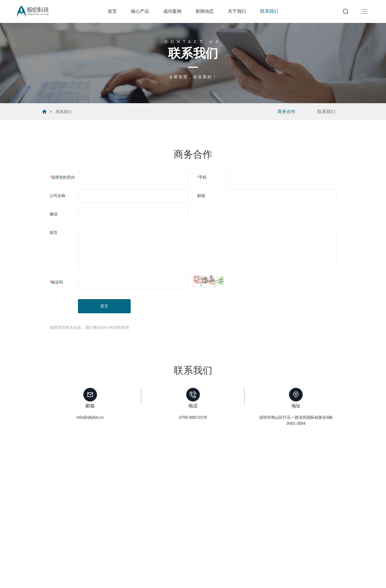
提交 (104, 306)
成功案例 (172, 11)
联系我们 (269, 11)
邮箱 (201, 196)
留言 (54, 232)
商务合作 (287, 112)
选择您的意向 (63, 177)
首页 (112, 11)
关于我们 (237, 11)
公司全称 (58, 196)
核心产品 (140, 11)
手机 (203, 177)
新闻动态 (205, 11)
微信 (54, 214)
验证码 (57, 282)
